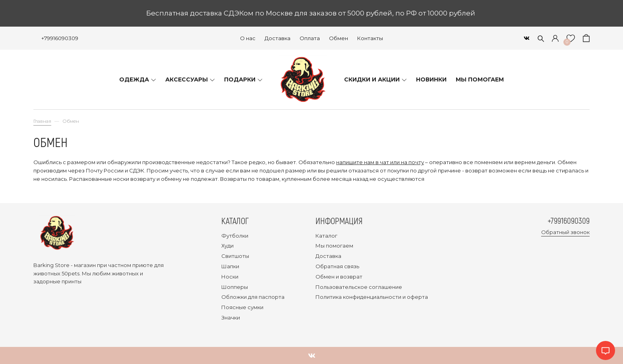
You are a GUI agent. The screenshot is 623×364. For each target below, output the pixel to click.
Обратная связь (337, 266)
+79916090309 (60, 38)
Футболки (235, 236)
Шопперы (235, 287)
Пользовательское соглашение (359, 287)
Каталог (326, 236)
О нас (248, 38)
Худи (227, 246)
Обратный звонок (565, 232)
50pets (71, 273)
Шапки (230, 266)
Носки (230, 277)
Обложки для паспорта (253, 297)
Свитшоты (235, 256)
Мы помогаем (334, 246)
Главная (42, 121)
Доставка (278, 38)
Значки (231, 318)
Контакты (370, 38)
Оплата (310, 38)
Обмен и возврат (339, 277)
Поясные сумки (242, 307)
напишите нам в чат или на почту (380, 162)
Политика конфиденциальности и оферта (372, 297)
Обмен (339, 38)
